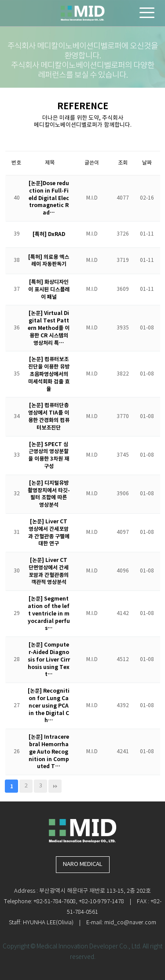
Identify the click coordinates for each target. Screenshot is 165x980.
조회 (123, 163)
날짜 (147, 163)
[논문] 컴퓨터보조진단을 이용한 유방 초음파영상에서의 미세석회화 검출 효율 (49, 374)
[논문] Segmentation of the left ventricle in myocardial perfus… (49, 613)
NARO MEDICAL (83, 864)
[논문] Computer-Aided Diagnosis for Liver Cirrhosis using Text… (49, 660)
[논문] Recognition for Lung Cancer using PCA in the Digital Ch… (49, 706)
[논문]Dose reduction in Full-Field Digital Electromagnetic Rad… (49, 198)
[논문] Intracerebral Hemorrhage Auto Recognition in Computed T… (49, 752)
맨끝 (55, 786)
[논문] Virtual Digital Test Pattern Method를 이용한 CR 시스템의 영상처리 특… (49, 328)
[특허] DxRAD (49, 234)
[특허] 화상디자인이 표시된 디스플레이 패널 (49, 290)
